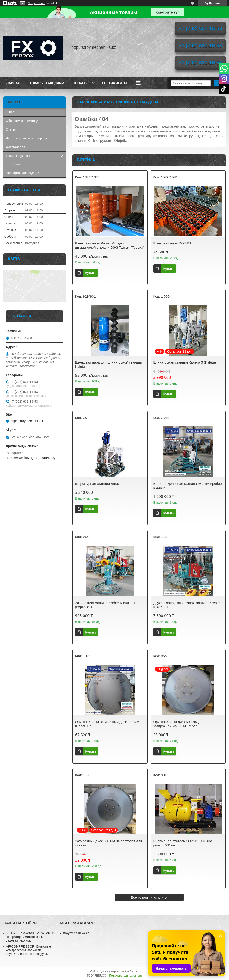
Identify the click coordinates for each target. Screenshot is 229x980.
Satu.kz (134, 971)
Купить (91, 273)
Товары (80, 83)
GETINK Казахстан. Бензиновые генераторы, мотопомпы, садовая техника (30, 937)
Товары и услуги (18, 156)
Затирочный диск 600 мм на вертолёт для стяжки (109, 843)
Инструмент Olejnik (109, 141)
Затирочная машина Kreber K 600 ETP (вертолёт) (106, 605)
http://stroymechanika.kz (28, 421)
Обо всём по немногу (22, 121)
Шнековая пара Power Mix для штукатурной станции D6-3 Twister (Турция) (110, 245)
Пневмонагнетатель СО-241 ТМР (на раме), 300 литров (183, 843)
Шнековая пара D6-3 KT (172, 243)
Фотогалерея (15, 147)
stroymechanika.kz (76, 933)
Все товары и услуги (147, 897)
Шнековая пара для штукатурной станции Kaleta (109, 364)
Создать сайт (36, 3)
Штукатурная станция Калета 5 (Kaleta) (184, 362)
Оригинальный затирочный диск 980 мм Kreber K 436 (107, 724)
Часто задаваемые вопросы (27, 138)
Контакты (13, 164)
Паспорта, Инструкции (22, 173)
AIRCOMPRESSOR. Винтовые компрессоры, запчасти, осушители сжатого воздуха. (28, 950)
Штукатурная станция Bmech (98, 484)
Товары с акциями (47, 83)
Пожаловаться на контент (126, 976)
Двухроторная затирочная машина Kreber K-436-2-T (186, 605)
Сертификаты (114, 83)
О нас (10, 112)
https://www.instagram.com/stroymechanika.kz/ (35, 458)
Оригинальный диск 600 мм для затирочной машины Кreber (179, 724)
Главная (12, 83)
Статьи (11, 129)
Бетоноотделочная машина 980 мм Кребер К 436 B (187, 486)
